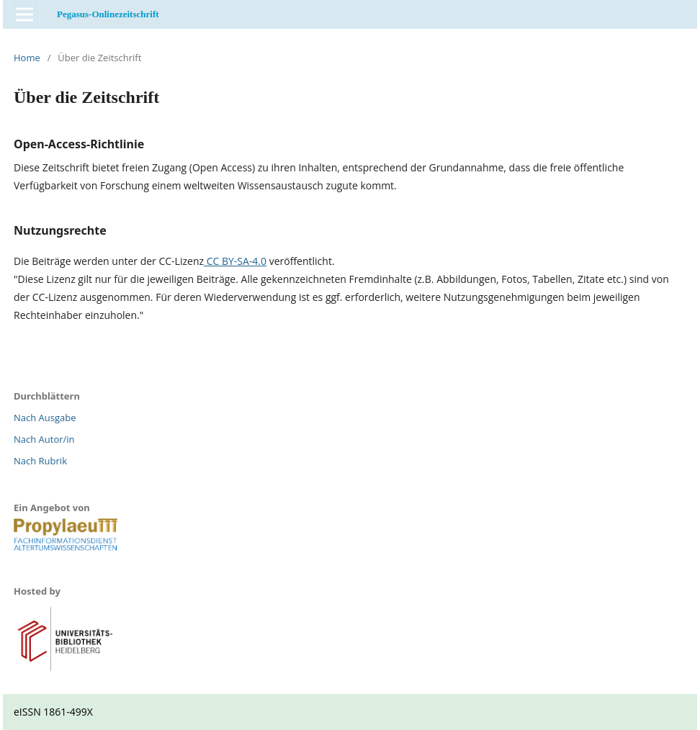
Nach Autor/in (44, 439)
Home (27, 58)
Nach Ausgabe (45, 418)
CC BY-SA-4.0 (235, 261)
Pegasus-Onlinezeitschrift (108, 14)
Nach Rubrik (40, 461)
